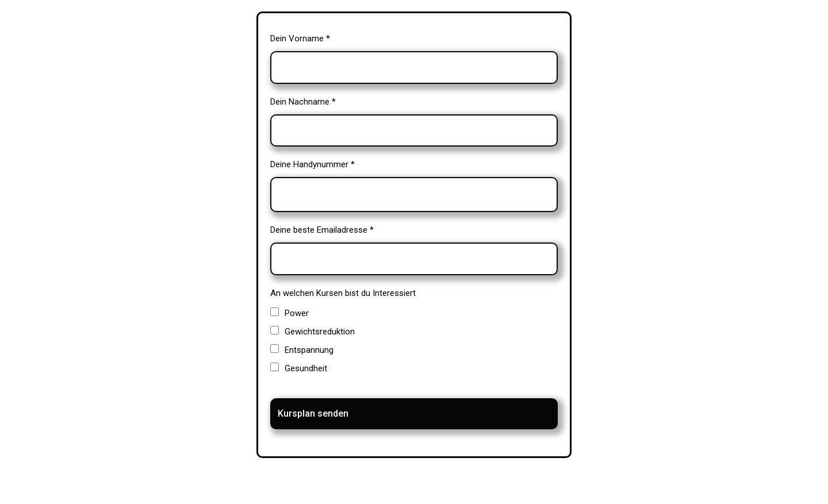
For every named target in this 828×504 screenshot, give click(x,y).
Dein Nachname (303, 102)
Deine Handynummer (313, 164)
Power (297, 313)
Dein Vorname (300, 39)
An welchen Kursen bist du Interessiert (343, 293)
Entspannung (309, 350)
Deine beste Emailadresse (322, 230)
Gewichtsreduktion (320, 332)
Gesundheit (306, 368)
